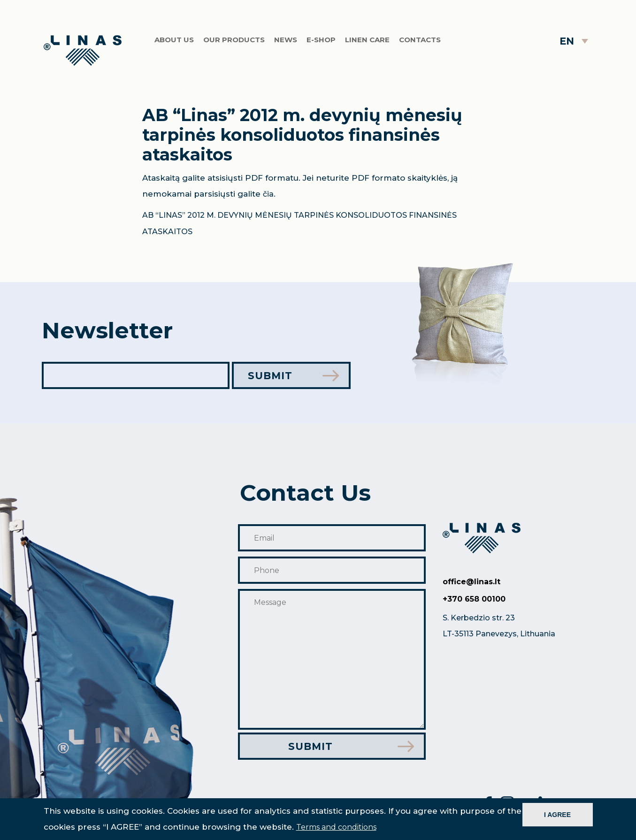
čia (268, 194)
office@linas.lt (471, 582)
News (286, 40)
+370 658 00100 (474, 599)
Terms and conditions (336, 827)
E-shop (321, 40)
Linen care (367, 40)
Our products (234, 40)
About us (174, 40)
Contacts (420, 40)
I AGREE (557, 815)
